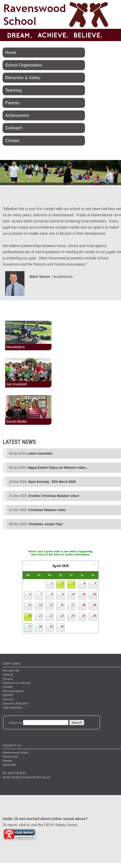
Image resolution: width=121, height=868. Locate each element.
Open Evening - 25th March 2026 (52, 482)
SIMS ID (8, 675)
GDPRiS (8, 695)
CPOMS (8, 687)
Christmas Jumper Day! (46, 524)
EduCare (8, 699)
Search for (16, 723)
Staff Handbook (12, 707)
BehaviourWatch (13, 691)
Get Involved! (17, 384)
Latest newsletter (40, 454)
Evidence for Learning (16, 683)
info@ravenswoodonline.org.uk (31, 777)
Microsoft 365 (11, 671)
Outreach (14, 128)
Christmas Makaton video (47, 510)
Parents (12, 103)
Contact (12, 141)
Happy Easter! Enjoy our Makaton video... (58, 468)
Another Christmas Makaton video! (54, 496)
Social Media (16, 421)
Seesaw (8, 679)
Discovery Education (15, 703)
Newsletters (15, 347)
